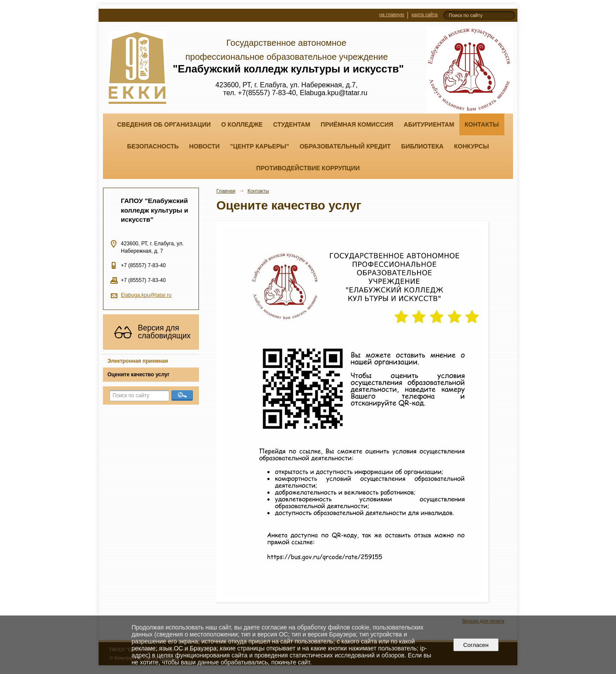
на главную (392, 14)
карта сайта (424, 14)
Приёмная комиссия (357, 124)
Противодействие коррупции (308, 168)
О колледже (242, 124)
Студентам (292, 124)
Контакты (482, 124)
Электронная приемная (138, 361)
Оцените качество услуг (138, 375)
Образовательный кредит (345, 146)
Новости (205, 146)
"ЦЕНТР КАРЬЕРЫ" (260, 146)
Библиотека (423, 146)
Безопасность (153, 146)
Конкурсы (472, 146)
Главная (226, 191)
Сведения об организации (164, 124)
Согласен (476, 645)
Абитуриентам (429, 124)
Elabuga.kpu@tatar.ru (146, 295)
